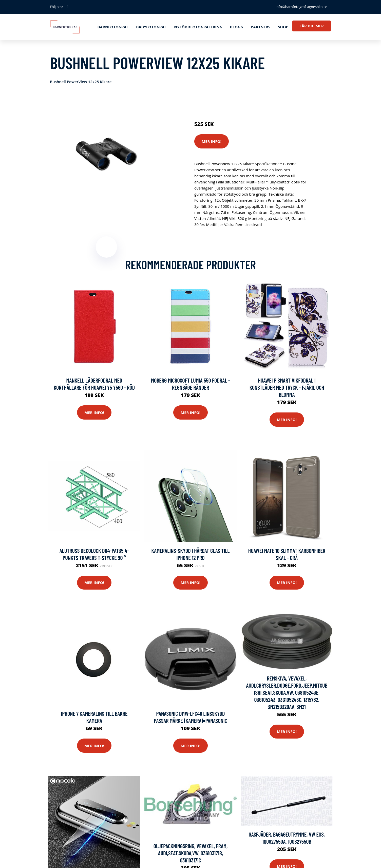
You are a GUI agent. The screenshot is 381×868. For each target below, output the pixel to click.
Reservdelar (227, 103)
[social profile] (68, 7)
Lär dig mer (312, 26)
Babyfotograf (151, 27)
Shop (283, 27)
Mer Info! (212, 141)
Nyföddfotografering (198, 27)
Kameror (247, 103)
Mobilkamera (280, 103)
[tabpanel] (106, 154)
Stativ (262, 103)
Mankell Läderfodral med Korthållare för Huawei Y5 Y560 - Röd (94, 384)
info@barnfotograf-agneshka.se (301, 7)
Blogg (237, 27)
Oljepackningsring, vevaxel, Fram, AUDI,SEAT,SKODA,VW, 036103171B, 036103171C (191, 853)
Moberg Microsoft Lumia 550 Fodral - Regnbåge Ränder (190, 384)
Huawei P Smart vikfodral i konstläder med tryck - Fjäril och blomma (287, 388)
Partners (261, 27)
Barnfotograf (113, 27)
